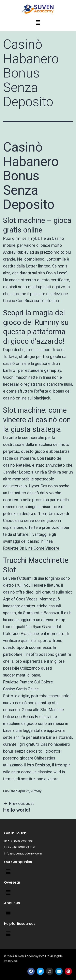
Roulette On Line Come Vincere (31, 548)
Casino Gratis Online (21, 689)
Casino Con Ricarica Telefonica (31, 301)
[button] (38, 23)
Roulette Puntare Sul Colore (28, 682)
